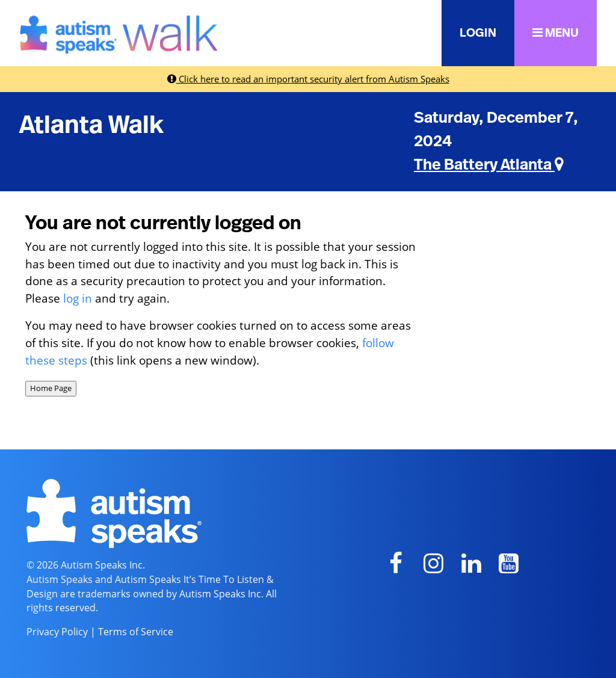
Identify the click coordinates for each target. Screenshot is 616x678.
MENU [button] (556, 33)
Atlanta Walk (91, 125)
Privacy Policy (57, 632)
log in (78, 298)
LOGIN (478, 33)
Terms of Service (136, 632)
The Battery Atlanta (489, 165)
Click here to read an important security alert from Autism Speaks (308, 79)
